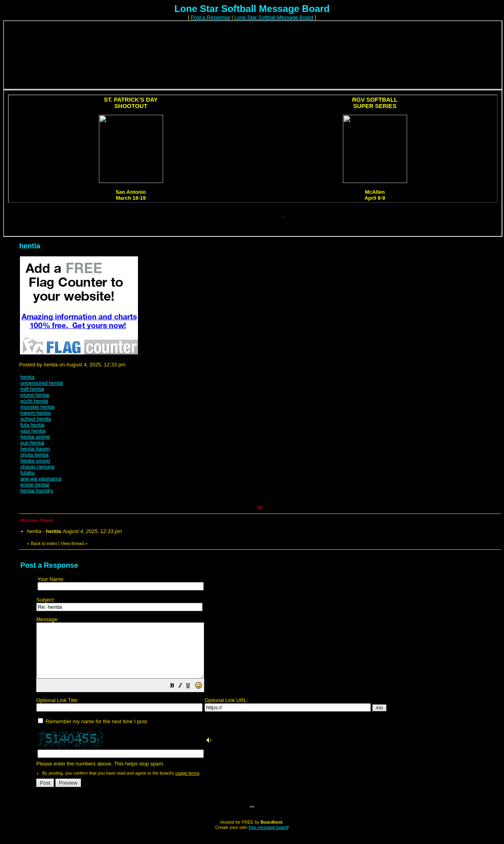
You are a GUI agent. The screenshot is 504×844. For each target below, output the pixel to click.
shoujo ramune (37, 467)
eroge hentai (35, 485)
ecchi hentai (34, 401)
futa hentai (32, 425)
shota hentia (34, 455)
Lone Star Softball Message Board (274, 17)
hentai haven (35, 449)
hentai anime (35, 437)
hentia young (35, 461)
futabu (28, 473)
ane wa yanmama (41, 479)
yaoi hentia (33, 431)
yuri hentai (32, 443)
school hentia (36, 419)
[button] (192, 697)
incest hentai (35, 395)
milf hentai (32, 389)
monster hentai (37, 407)
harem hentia (35, 413)
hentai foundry (37, 491)
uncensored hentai (42, 383)
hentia (27, 377)
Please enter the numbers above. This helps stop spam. (266, 697)
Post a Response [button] (210, 17)
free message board (268, 838)
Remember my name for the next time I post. (93, 732)
